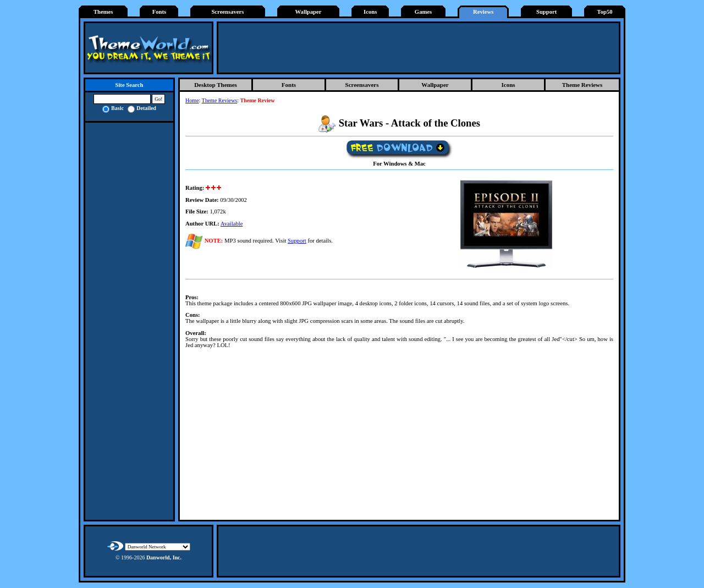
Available (232, 224)
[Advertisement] (419, 48)
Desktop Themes (216, 85)
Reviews (483, 12)
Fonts (159, 12)
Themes (103, 12)
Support (546, 12)
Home (192, 100)
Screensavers (227, 12)
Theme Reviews (582, 85)
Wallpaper (309, 12)
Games (423, 12)
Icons (370, 12)
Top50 (605, 12)
